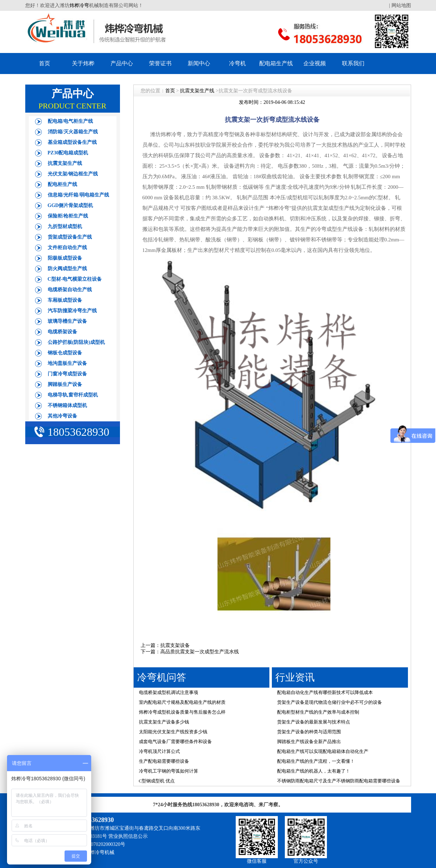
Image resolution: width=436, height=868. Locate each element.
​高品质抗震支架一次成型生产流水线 (200, 652)
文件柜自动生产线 (67, 248)
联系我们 (353, 63)
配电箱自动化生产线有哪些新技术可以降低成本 (325, 692)
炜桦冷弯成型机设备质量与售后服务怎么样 (182, 712)
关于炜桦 (83, 63)
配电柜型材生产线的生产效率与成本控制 (318, 712)
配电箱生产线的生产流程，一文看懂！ (316, 761)
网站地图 (401, 5)
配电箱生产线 (276, 63)
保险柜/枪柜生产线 (68, 216)
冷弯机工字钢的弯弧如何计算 (169, 771)
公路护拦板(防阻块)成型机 (76, 342)
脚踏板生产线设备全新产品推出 (309, 742)
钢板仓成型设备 (65, 353)
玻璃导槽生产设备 (67, 321)
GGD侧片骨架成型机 (71, 205)
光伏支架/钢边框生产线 (73, 174)
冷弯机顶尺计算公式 (159, 751)
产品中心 (122, 63)
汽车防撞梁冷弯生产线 (72, 311)
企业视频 (315, 63)
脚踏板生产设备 (65, 384)
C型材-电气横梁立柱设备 (75, 279)
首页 (45, 63)
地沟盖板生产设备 (67, 363)
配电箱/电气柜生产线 (71, 121)
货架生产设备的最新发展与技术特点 (314, 722)
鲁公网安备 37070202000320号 (93, 844)
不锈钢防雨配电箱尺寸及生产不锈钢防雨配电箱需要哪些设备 (339, 781)
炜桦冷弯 (79, 5)
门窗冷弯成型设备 (67, 374)
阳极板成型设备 (65, 258)
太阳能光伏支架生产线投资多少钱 (173, 732)
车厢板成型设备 (65, 300)
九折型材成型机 (65, 226)
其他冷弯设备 (62, 416)
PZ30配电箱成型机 (68, 153)
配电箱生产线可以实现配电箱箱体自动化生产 (323, 751)
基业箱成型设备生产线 (72, 142)
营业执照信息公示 (128, 836)
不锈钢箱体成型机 (67, 405)
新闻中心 (199, 63)
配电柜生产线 (62, 184)
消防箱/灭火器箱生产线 (73, 132)
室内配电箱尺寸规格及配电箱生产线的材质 (182, 702)
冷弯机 (237, 63)
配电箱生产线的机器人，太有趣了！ (314, 771)
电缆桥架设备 (62, 332)
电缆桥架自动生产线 (70, 290)
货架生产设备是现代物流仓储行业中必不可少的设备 (330, 702)
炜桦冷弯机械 (100, 852)
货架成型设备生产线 (70, 237)
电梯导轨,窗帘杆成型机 (73, 395)
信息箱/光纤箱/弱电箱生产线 (79, 195)
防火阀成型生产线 (67, 269)
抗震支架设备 (175, 645)
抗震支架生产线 (65, 163)
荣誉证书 (160, 63)
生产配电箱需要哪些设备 (164, 761)
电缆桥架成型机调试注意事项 (169, 692)
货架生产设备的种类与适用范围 (309, 732)
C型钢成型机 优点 (157, 781)
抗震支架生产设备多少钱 (164, 722)
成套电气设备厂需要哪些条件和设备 (175, 742)
